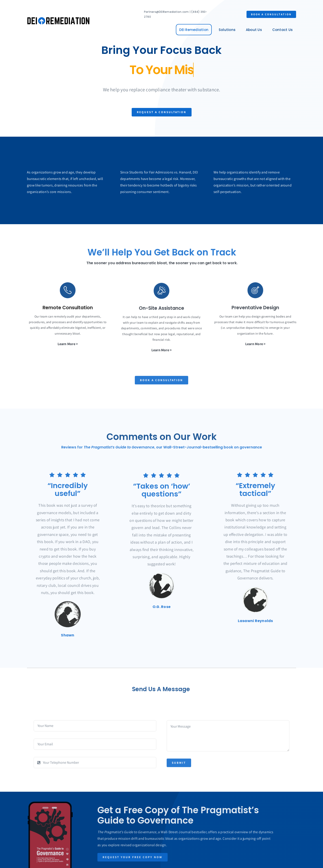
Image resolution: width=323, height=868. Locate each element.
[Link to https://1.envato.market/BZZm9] (64, 290)
